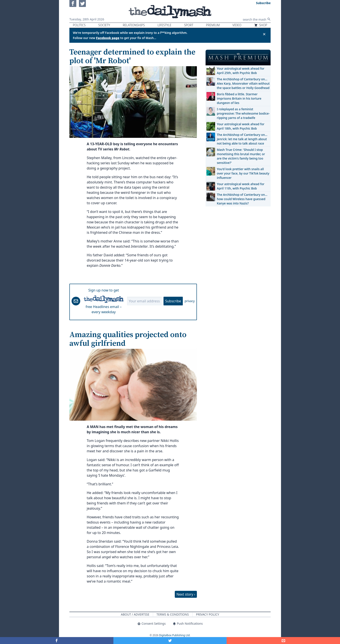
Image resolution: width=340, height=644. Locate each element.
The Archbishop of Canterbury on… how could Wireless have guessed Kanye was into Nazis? (242, 199)
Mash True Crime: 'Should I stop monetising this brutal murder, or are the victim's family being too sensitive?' (241, 156)
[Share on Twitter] (170, 641)
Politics (79, 25)
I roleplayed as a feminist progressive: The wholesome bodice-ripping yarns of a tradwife (243, 113)
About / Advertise (135, 614)
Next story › (186, 594)
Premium (213, 25)
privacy (190, 301)
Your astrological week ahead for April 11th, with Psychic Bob (241, 186)
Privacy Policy (208, 614)
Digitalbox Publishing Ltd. (175, 635)
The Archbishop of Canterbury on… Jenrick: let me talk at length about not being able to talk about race (242, 139)
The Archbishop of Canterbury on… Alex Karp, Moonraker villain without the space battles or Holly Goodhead (243, 83)
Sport (189, 25)
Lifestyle (164, 25)
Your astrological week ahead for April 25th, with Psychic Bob (241, 71)
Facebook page (108, 38)
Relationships (134, 25)
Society (104, 25)
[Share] (283, 641)
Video (237, 25)
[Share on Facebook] (57, 641)
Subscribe (173, 301)
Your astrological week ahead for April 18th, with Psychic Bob (241, 126)
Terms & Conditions (173, 614)
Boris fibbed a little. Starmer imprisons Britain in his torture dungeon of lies (239, 98)
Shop (261, 25)
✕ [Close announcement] (264, 34)
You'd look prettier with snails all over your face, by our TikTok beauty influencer (243, 173)
